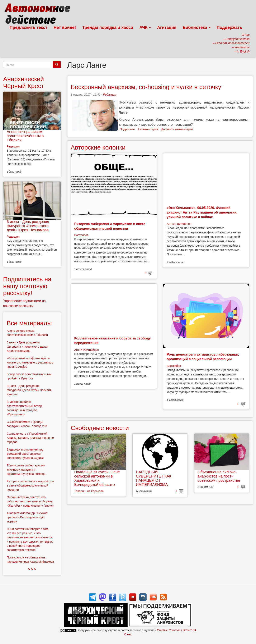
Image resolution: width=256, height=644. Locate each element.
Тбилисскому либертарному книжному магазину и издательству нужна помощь (26, 470)
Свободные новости (100, 428)
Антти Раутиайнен (179, 224)
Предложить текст (29, 27)
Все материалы (29, 323)
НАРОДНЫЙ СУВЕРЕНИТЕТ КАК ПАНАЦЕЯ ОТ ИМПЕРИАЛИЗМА (154, 478)
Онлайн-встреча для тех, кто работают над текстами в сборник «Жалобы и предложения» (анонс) (30, 501)
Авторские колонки (98, 147)
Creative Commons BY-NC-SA (177, 630)
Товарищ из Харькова (89, 491)
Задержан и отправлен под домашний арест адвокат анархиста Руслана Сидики (25, 454)
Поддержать (229, 27)
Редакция (109, 95)
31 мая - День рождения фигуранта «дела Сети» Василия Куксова (29, 390)
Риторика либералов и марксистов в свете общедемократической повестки (30, 485)
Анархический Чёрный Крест (24, 82)
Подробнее (127, 129)
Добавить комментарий (177, 129)
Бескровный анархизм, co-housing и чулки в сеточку (146, 87)
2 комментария (148, 129)
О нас (128, 634)
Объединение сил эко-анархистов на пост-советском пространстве (219, 476)
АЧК (145, 27)
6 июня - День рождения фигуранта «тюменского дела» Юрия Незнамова (28, 226)
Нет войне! (65, 27)
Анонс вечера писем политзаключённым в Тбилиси (25, 136)
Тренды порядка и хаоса (108, 27)
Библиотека (197, 27)
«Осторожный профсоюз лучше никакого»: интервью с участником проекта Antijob (30, 362)
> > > (32, 569)
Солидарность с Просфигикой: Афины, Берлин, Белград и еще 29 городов (30, 438)
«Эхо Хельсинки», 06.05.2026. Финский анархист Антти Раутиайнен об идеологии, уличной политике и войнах (202, 213)
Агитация (167, 27)
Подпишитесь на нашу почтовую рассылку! (27, 286)
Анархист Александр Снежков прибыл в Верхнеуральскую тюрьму (27, 517)
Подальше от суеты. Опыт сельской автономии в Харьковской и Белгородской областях (97, 478)
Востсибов (81, 235)
